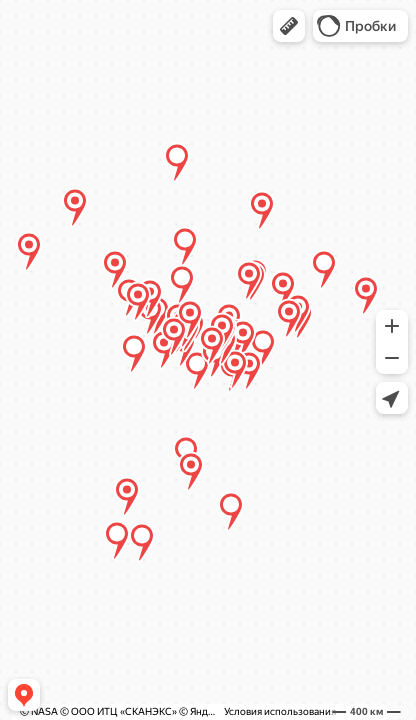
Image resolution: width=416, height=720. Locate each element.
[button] (289, 26)
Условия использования (280, 711)
